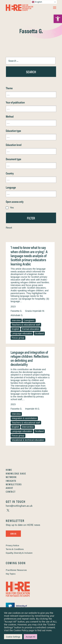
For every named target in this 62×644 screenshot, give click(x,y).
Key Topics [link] (11, 574)
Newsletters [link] (14, 484)
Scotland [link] (39, 333)
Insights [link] (11, 481)
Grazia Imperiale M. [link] (35, 311)
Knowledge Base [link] (16, 473)
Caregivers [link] (29, 320)
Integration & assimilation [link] (24, 418)
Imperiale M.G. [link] (32, 409)
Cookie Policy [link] (21, 630)
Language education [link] (22, 333)
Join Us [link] (13, 533)
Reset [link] (9, 227)
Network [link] (11, 477)
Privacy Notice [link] (12, 545)
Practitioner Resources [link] (16, 570)
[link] (58, 19)
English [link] (15, 329)
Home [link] (9, 470)
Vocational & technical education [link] (28, 440)
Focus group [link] (18, 338)
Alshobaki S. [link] (17, 315)
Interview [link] (16, 320)
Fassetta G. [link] (16, 311)
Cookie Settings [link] (13, 637)
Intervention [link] (28, 427)
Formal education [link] (31, 329)
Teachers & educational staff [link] (26, 325)
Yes (12, 207)
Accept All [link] (30, 637)
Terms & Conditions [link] (15, 549)
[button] (55, 8)
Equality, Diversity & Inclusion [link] (19, 553)
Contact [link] (11, 492)
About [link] (9, 488)
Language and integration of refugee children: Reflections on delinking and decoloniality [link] (30, 358)
